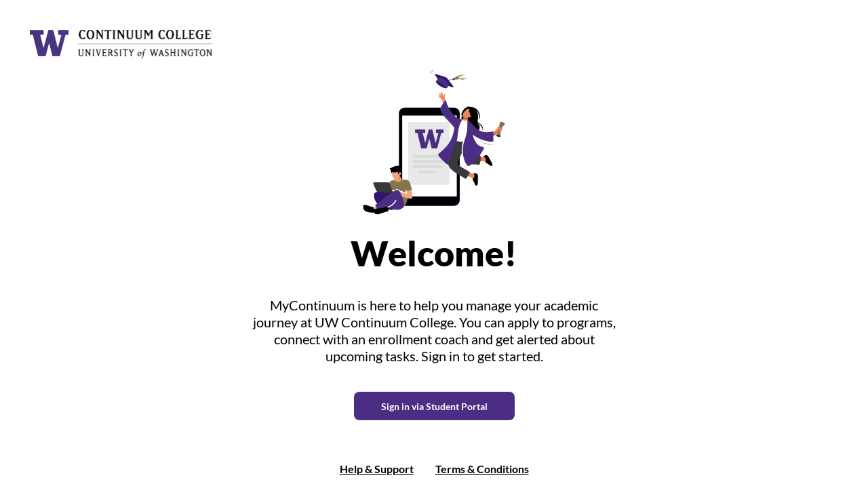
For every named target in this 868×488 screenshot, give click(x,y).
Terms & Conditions (482, 469)
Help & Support (377, 469)
